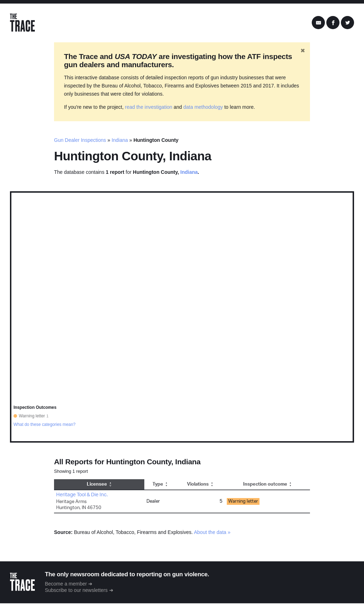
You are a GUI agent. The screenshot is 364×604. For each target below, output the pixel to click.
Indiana (120, 141)
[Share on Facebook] (333, 23)
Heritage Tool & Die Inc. (82, 495)
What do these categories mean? (45, 425)
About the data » (212, 533)
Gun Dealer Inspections (80, 141)
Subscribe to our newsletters (77, 590)
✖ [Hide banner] (303, 51)
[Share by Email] (318, 23)
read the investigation (149, 108)
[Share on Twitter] (347, 23)
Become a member (66, 584)
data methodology (203, 108)
